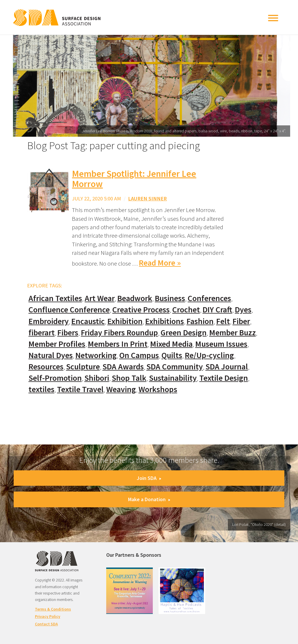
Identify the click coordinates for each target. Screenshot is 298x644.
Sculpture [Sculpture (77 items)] (83, 367)
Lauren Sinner (147, 199)
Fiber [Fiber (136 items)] (241, 321)
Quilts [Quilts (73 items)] (172, 355)
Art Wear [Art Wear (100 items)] (100, 298)
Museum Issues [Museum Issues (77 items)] (221, 344)
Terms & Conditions (53, 609)
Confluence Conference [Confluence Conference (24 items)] (69, 310)
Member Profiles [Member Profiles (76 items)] (57, 344)
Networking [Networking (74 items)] (96, 355)
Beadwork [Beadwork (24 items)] (135, 298)
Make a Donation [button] (149, 499)
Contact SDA (46, 624)
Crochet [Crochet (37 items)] (186, 310)
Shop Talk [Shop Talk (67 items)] (129, 378)
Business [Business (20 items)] (170, 298)
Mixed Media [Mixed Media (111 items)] (171, 344)
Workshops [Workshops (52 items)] (158, 389)
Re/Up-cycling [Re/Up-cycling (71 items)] (209, 355)
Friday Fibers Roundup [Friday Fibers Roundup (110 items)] (119, 333)
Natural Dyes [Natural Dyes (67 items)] (51, 355)
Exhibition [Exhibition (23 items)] (125, 321)
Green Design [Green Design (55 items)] (184, 333)
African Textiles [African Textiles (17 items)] (55, 298)
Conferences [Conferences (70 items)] (209, 298)
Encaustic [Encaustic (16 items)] (88, 321)
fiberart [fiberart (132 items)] (42, 333)
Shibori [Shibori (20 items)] (97, 378)
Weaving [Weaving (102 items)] (121, 389)
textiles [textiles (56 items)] (41, 389)
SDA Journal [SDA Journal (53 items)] (227, 367)
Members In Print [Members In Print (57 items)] (118, 344)
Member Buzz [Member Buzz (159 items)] (233, 333)
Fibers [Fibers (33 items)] (68, 333)
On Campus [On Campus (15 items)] (139, 355)
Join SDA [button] (149, 478)
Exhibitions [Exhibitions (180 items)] (165, 321)
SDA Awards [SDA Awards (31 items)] (123, 367)
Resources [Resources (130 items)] (46, 367)
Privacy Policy (48, 616)
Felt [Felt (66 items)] (223, 321)
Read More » (160, 263)
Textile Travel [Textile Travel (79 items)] (80, 389)
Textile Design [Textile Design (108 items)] (224, 378)
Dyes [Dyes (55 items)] (243, 310)
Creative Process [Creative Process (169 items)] (141, 310)
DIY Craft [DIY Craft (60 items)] (217, 310)
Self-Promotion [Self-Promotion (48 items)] (55, 378)
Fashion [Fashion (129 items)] (200, 321)
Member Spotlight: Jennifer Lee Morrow (134, 179)
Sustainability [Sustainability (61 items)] (173, 378)
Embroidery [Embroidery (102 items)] (49, 321)
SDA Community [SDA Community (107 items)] (175, 367)
